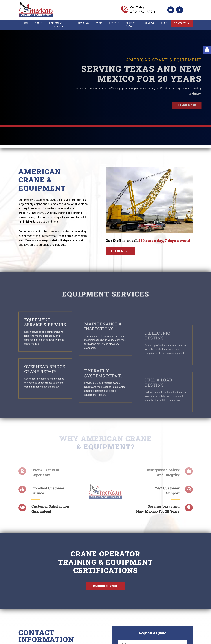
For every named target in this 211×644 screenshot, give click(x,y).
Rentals (114, 23)
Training (83, 23)
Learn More (187, 105)
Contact (180, 23)
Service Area (131, 25)
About (39, 23)
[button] (207, 50)
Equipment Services (56, 25)
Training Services (106, 586)
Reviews (150, 23)
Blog (164, 23)
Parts (99, 23)
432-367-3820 (143, 12)
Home (25, 23)
